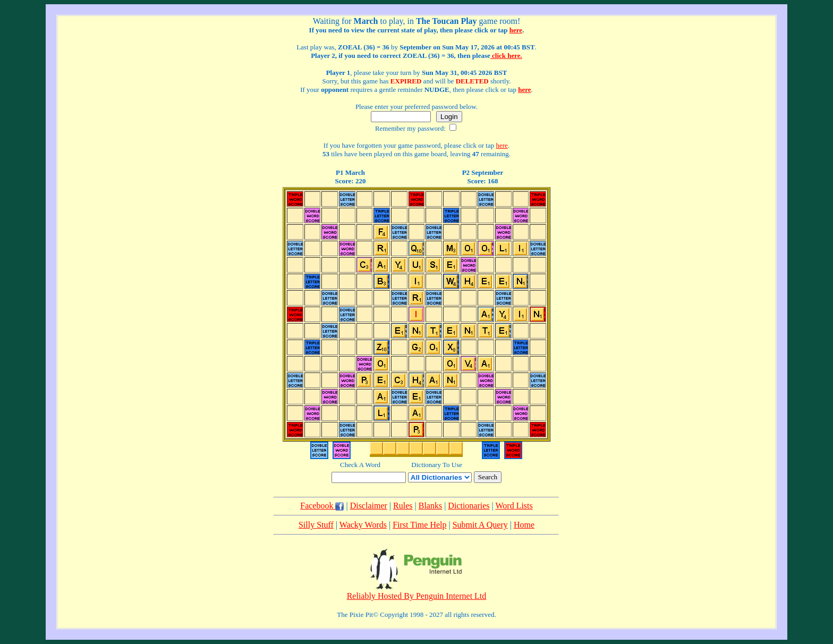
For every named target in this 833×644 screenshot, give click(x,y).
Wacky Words (363, 525)
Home (524, 525)
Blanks (430, 506)
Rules (403, 506)
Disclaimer (369, 506)
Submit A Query (480, 525)
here (516, 30)
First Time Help (419, 525)
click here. (506, 56)
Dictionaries (469, 506)
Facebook (322, 506)
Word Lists (514, 506)
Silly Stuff (316, 525)
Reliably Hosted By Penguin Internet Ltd (417, 596)
